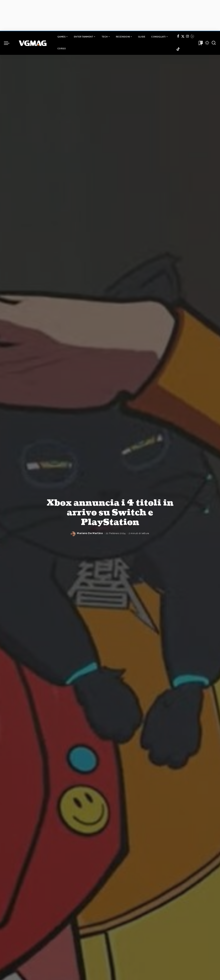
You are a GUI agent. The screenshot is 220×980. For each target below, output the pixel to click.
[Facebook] (178, 37)
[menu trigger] (9, 43)
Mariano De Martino (90, 533)
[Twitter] (183, 37)
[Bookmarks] (200, 43)
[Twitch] (192, 37)
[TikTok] (178, 49)
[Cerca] (214, 43)
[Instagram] (188, 37)
